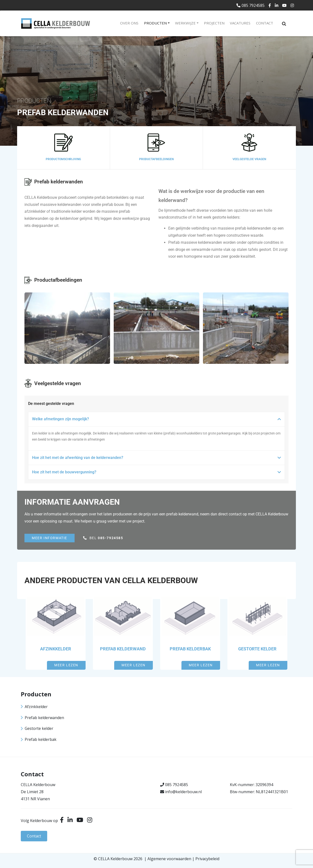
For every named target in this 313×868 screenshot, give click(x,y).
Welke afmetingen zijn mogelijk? (61, 419)
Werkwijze (185, 23)
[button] (156, 419)
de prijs (145, 514)
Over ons (129, 23)
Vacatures (240, 23)
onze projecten (264, 433)
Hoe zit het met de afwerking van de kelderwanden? (78, 458)
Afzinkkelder (56, 649)
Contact (265, 23)
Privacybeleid (207, 859)
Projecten (214, 23)
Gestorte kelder (257, 649)
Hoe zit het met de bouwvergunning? (64, 472)
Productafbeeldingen (156, 159)
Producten (155, 23)
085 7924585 (251, 5)
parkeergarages (229, 433)
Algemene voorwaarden (169, 859)
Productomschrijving (63, 159)
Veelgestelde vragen (249, 159)
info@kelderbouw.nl (183, 792)
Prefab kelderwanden (44, 718)
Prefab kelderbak (190, 649)
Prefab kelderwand (123, 649)
